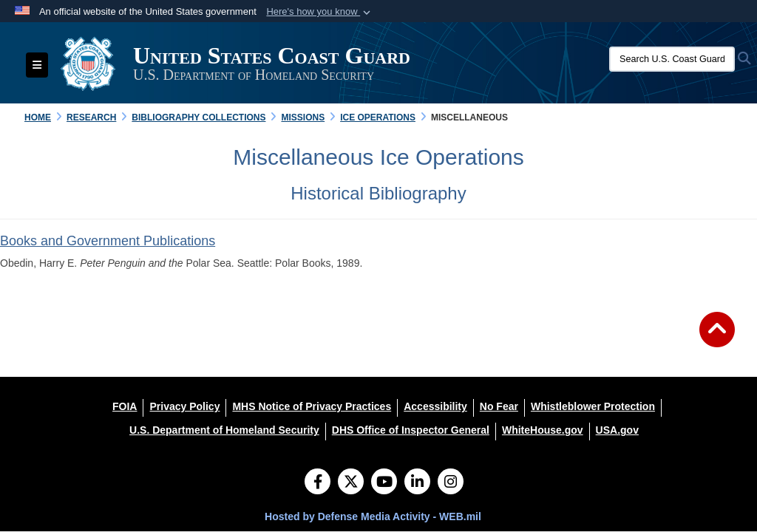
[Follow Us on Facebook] (318, 483)
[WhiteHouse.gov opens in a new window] (543, 430)
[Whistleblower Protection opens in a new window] (593, 406)
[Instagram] (451, 483)
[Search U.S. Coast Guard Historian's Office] (672, 59)
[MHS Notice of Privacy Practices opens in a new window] (312, 406)
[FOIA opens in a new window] (125, 406)
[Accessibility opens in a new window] (435, 406)
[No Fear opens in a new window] (499, 406)
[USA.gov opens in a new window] (617, 430)
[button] (320, 12)
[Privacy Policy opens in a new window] (184, 406)
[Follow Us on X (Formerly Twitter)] (351, 483)
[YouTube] (384, 483)
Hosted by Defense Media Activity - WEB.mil (373, 516)
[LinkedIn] (417, 483)
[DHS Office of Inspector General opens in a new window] (411, 430)
